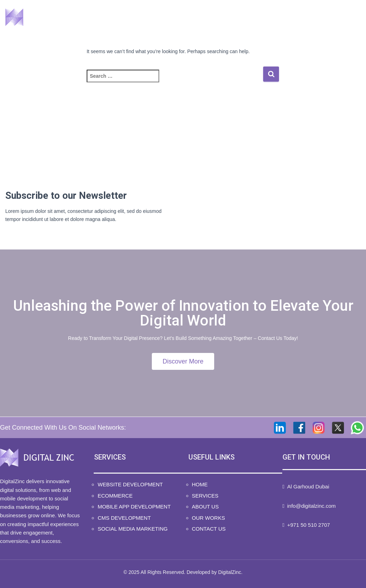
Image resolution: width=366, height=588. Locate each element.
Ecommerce (115, 496)
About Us (232, 18)
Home (142, 18)
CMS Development (124, 518)
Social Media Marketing (133, 529)
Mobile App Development (134, 507)
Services (185, 18)
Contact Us (334, 18)
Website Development (130, 484)
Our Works (282, 18)
